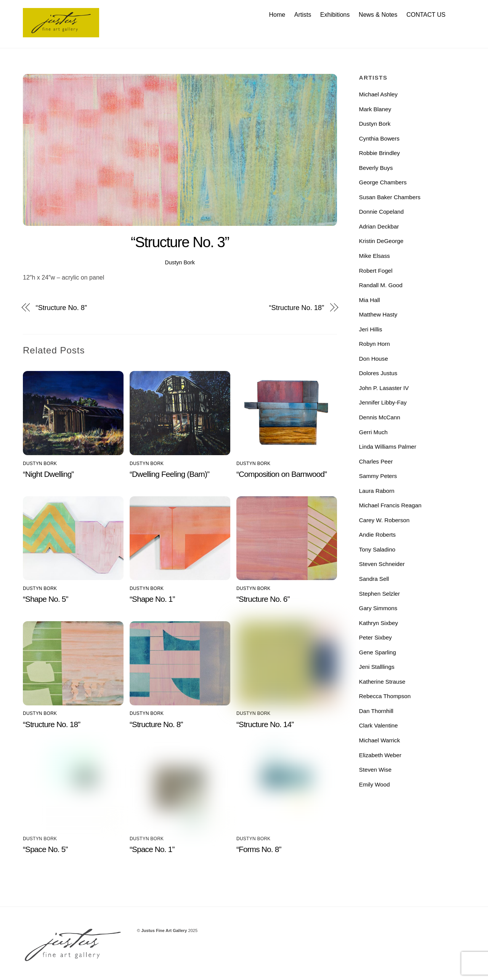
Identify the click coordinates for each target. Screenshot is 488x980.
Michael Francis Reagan (390, 505)
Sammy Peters (378, 476)
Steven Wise (375, 770)
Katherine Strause (382, 682)
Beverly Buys (376, 168)
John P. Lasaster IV (384, 388)
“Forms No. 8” (259, 849)
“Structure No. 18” (297, 308)
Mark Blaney (375, 109)
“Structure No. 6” (263, 599)
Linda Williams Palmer (388, 447)
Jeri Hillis (371, 329)
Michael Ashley (378, 94)
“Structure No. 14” (265, 724)
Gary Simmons (378, 608)
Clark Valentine (379, 725)
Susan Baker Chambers (390, 197)
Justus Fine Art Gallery (164, 930)
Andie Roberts (377, 535)
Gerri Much (373, 432)
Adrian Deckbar (379, 226)
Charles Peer (376, 461)
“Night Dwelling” (48, 474)
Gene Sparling (378, 652)
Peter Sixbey (376, 637)
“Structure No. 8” (61, 308)
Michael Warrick (380, 740)
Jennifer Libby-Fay (383, 402)
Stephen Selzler (380, 594)
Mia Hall (370, 300)
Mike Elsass (375, 256)
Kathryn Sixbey (379, 623)
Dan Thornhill (376, 711)
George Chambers (383, 182)
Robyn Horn (375, 344)
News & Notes (378, 15)
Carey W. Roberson (384, 520)
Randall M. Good (381, 285)
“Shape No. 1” (152, 599)
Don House (374, 359)
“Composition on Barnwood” (282, 474)
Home (277, 15)
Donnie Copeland (381, 212)
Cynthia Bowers (379, 138)
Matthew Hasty (378, 314)
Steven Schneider (382, 564)
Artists (303, 15)
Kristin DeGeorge (381, 241)
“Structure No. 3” (180, 242)
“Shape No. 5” (46, 599)
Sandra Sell (374, 579)
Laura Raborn (377, 491)
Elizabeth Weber (380, 755)
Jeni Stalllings (377, 667)
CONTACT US (426, 15)
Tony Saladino (377, 549)
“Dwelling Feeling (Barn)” (169, 474)
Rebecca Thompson (385, 696)
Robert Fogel (376, 271)
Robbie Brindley (380, 153)
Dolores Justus (378, 373)
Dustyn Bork (180, 262)
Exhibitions (335, 15)
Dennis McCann (380, 417)
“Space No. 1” (152, 849)
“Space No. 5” (45, 849)
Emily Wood (375, 784)
